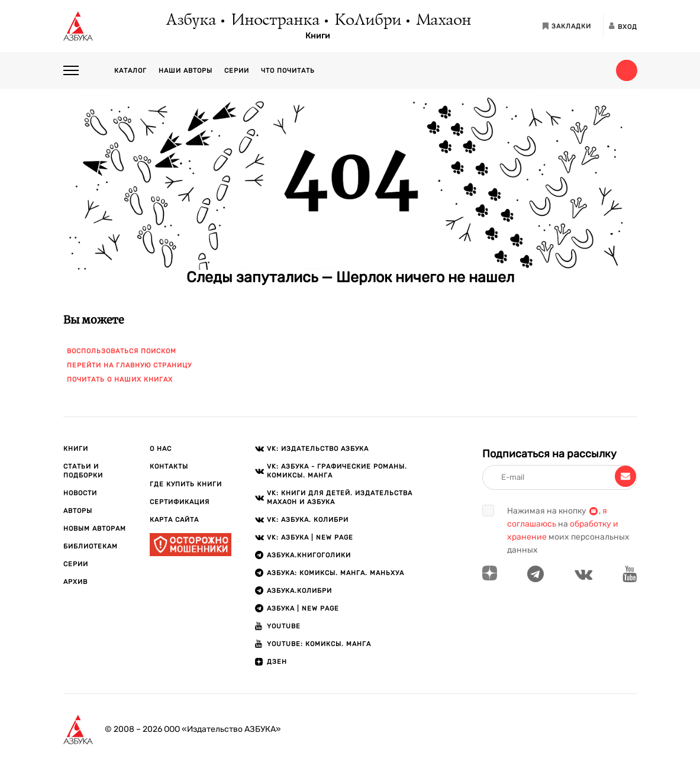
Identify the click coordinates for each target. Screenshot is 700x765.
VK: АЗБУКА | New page (310, 538)
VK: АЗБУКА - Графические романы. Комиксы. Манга (337, 471)
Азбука (190, 21)
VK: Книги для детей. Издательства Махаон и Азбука (340, 498)
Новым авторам (95, 529)
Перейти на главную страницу (129, 365)
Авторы (78, 511)
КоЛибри (367, 21)
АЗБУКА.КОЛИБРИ (299, 591)
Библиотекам (91, 546)
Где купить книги (186, 484)
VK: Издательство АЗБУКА (318, 449)
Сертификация (180, 502)
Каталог (130, 71)
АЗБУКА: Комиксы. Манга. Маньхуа (336, 573)
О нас (161, 449)
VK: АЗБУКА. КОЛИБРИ (308, 520)
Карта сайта (174, 520)
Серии (237, 71)
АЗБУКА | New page (303, 609)
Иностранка (275, 21)
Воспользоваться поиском (122, 351)
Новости (80, 493)
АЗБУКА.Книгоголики (309, 555)
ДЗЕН (277, 662)
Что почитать (288, 71)
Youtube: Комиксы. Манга (319, 644)
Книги (318, 36)
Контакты (169, 467)
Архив (75, 582)
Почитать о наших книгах (120, 380)
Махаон (443, 21)
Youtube (284, 626)
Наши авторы (186, 71)
